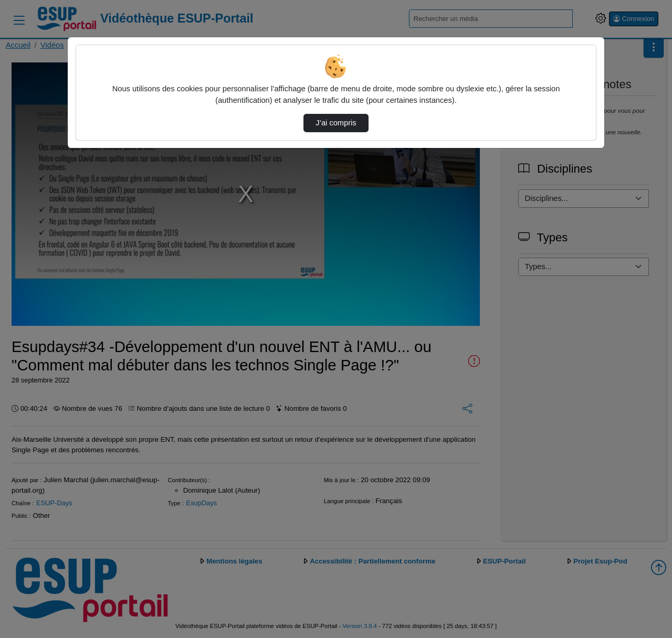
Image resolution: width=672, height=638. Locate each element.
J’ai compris (336, 123)
